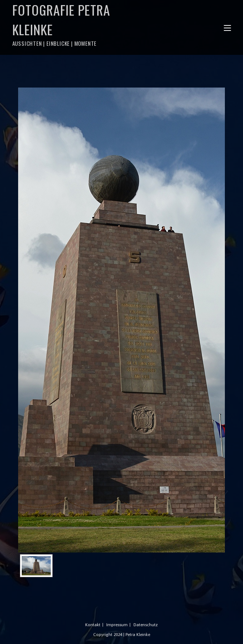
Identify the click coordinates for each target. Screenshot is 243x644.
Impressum (117, 625)
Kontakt (93, 625)
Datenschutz (146, 625)
